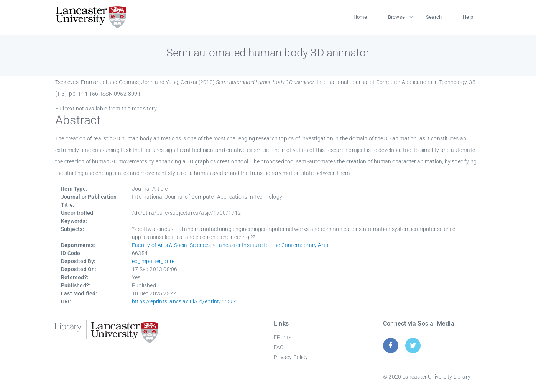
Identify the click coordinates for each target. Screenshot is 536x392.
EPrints (283, 337)
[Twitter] (413, 345)
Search (434, 17)
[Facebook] (390, 345)
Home (360, 17)
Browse (396, 17)
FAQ (279, 347)
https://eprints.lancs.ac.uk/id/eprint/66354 (185, 301)
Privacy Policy (291, 357)
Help (468, 17)
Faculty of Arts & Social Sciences (172, 245)
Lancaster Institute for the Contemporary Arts (272, 245)
